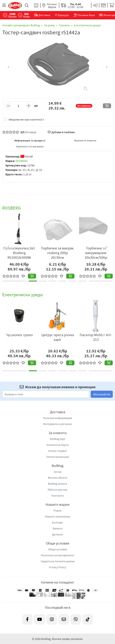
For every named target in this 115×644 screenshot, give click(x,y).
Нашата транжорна (57, 516)
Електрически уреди (87, 25)
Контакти (58, 495)
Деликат (57, 534)
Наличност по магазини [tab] (30, 146)
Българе (57, 522)
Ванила (58, 528)
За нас (58, 472)
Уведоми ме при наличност (26, 119)
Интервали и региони (57, 424)
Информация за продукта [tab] (30, 140)
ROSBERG (22, 161)
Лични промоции (57, 457)
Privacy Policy (57, 567)
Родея (57, 510)
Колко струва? (58, 451)
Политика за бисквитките (57, 555)
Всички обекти (57, 478)
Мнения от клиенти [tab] (85, 140)
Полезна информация (57, 418)
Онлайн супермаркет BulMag (21, 25)
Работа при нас (58, 490)
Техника (64, 25)
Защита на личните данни (58, 561)
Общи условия (57, 549)
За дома (49, 25)
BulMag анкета (57, 484)
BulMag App (58, 439)
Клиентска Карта (58, 445)
